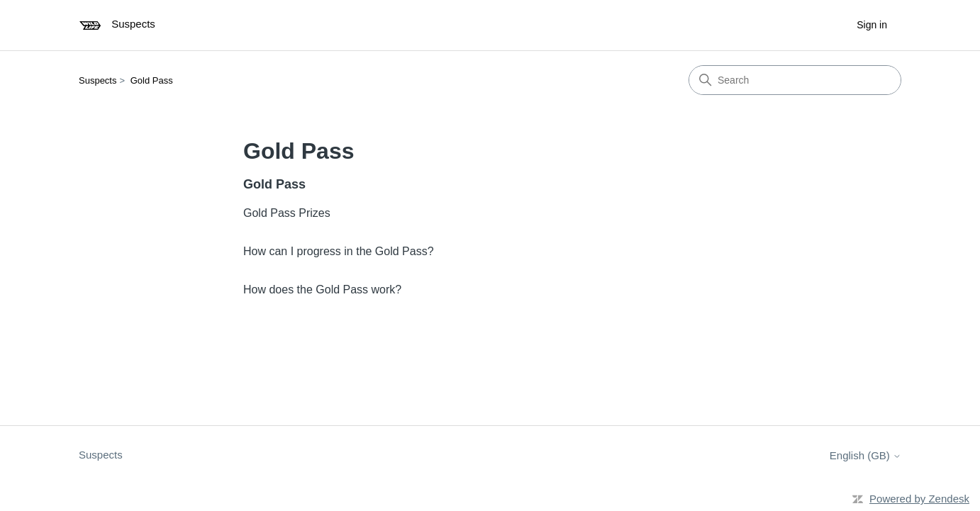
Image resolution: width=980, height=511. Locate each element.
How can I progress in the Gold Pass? (339, 251)
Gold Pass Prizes (287, 213)
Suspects (98, 80)
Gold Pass (152, 80)
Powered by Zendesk (919, 499)
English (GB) (865, 455)
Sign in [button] (872, 25)
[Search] (795, 80)
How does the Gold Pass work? (322, 290)
